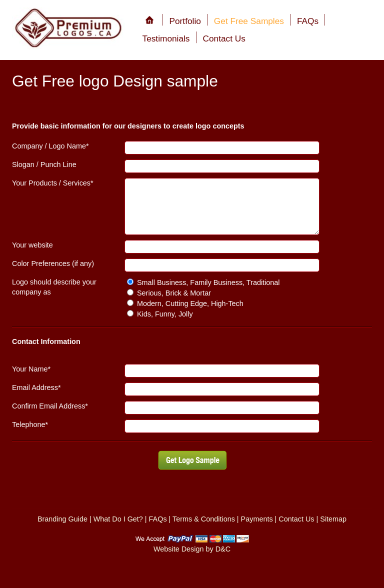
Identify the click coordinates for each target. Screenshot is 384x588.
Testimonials (166, 38)
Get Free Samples (249, 21)
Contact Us (224, 38)
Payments (257, 519)
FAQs (308, 21)
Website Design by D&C (192, 549)
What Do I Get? (118, 519)
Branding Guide (62, 519)
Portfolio (185, 21)
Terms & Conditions (204, 519)
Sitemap (333, 519)
